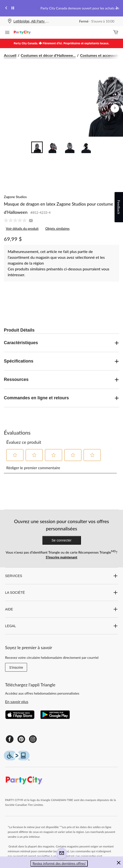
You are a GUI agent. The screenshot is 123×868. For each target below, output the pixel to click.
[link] (20, 220)
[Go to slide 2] (53, 147)
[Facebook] (10, 739)
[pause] (13, 8)
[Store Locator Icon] (10, 21)
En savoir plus (17, 701)
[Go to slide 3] (70, 147)
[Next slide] (117, 8)
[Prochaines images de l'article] (115, 108)
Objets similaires (57, 228)
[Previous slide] (6, 8)
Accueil (10, 55)
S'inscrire (16, 668)
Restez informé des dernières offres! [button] (59, 863)
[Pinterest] (21, 739)
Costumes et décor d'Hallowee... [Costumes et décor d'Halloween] (48, 55)
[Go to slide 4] (86, 147)
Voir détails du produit (22, 228)
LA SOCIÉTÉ (61, 593)
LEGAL (61, 626)
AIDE (61, 609)
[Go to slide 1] (37, 147)
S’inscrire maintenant (61, 557)
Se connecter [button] (61, 540)
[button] (15, 455)
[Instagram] (33, 739)
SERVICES (61, 576)
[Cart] (116, 33)
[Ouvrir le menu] (7, 33)
